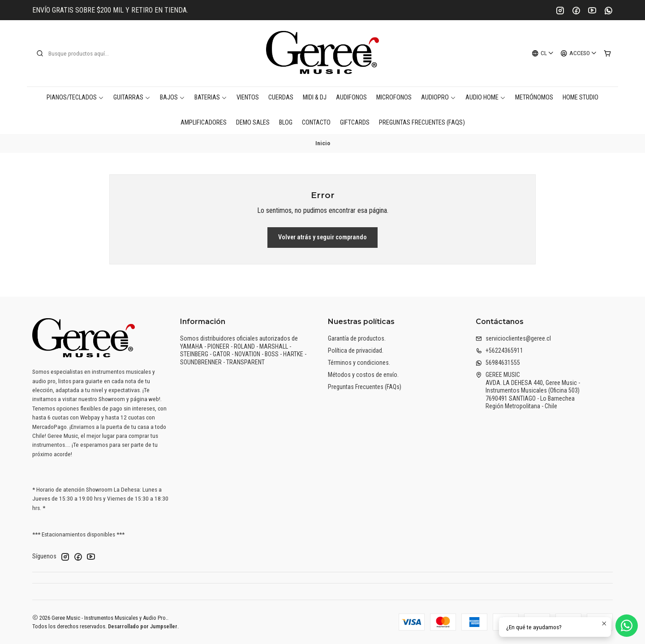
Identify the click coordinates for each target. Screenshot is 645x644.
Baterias (211, 97)
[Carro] (607, 53)
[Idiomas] (543, 53)
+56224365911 (499, 350)
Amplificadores (204, 123)
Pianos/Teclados (75, 97)
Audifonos (351, 97)
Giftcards (355, 123)
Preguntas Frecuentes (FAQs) (422, 123)
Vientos (248, 97)
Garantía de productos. (357, 338)
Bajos (172, 97)
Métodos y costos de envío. (363, 375)
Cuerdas (281, 97)
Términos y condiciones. (359, 363)
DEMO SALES (253, 123)
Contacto (316, 123)
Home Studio (580, 97)
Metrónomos (534, 97)
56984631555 (498, 363)
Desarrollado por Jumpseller (143, 626)
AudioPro (439, 97)
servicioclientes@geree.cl (513, 338)
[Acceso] (579, 53)
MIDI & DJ (315, 97)
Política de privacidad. (356, 350)
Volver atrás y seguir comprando (322, 237)
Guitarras (132, 97)
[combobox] (82, 53)
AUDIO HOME (486, 97)
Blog (286, 123)
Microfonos (394, 97)
